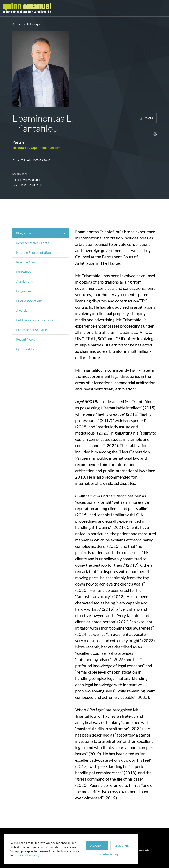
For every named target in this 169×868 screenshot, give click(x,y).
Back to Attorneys (28, 24)
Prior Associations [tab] (29, 301)
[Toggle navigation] (162, 8)
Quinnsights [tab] (25, 349)
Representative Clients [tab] (33, 243)
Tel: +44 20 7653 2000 (27, 180)
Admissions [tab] (24, 281)
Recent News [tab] (26, 339)
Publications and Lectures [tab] (35, 320)
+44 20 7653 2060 (38, 160)
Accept (97, 846)
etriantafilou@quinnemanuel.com (36, 148)
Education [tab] (23, 272)
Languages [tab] (24, 291)
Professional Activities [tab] (32, 330)
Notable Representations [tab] (34, 252)
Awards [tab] (22, 310)
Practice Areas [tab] (26, 262)
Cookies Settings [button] (109, 854)
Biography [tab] (24, 233)
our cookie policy (28, 855)
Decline (122, 846)
